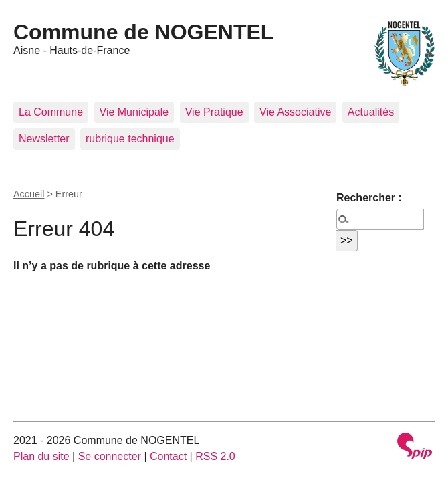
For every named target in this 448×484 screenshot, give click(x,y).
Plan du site (41, 456)
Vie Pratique (214, 112)
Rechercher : (369, 198)
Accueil (29, 194)
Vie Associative (295, 112)
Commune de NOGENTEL (143, 32)
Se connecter (110, 456)
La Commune (51, 112)
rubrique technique (130, 139)
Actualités (371, 112)
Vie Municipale (134, 112)
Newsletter (44, 139)
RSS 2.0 (215, 456)
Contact (168, 456)
